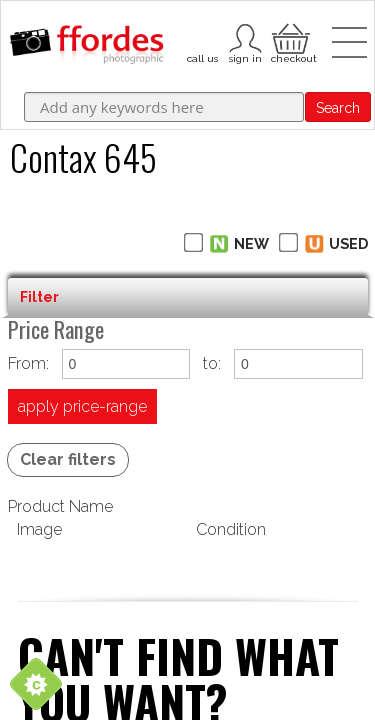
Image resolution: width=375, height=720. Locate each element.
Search (338, 108)
